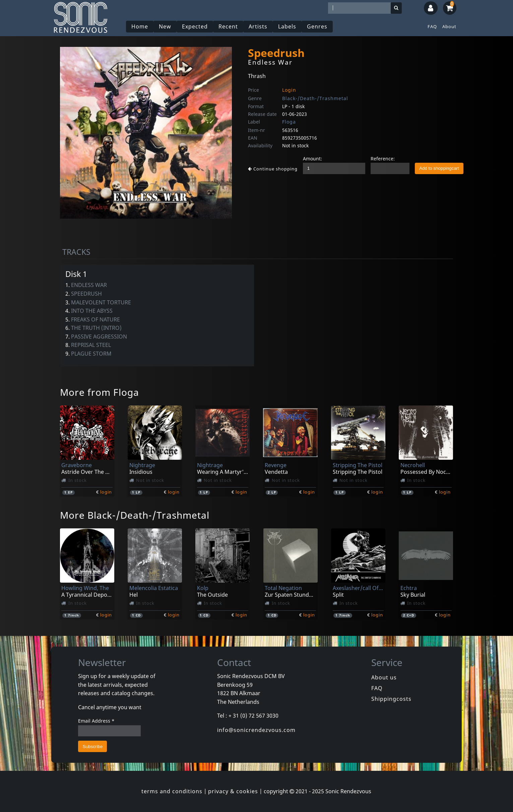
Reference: (383, 159)
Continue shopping (273, 169)
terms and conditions (172, 791)
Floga (289, 122)
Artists (258, 26)
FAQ (432, 26)
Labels (287, 26)
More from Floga (100, 392)
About (449, 26)
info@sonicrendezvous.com (256, 730)
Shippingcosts (391, 699)
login (106, 492)
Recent (228, 26)
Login (289, 90)
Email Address (96, 721)
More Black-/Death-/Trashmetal (135, 515)
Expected (195, 26)
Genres (317, 26)
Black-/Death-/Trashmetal (315, 98)
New (165, 26)
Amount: (312, 159)
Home (140, 26)
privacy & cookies (233, 791)
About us (384, 677)
